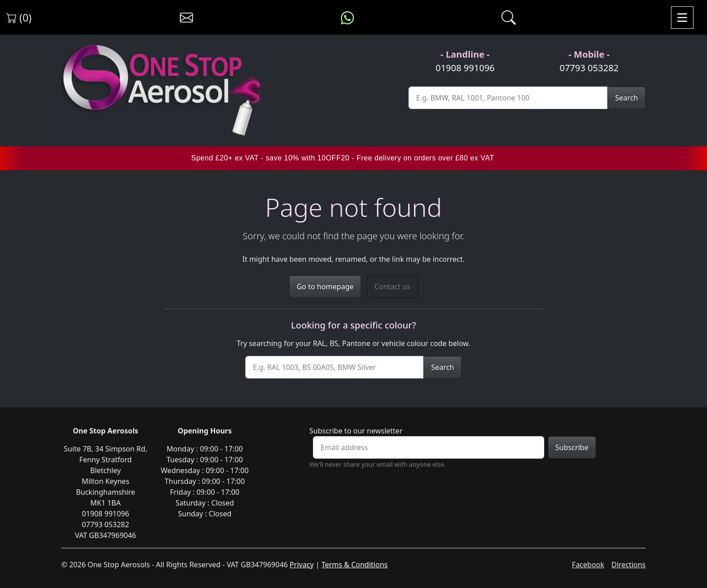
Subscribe (572, 447)
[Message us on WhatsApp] (347, 18)
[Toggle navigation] (682, 18)
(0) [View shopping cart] (19, 18)
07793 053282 (589, 68)
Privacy (301, 565)
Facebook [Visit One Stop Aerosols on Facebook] (588, 565)
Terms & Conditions (355, 565)
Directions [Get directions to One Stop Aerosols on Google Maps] (629, 565)
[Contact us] (186, 18)
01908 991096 (465, 68)
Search (627, 98)
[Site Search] (508, 98)
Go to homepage (325, 287)
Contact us (392, 287)
